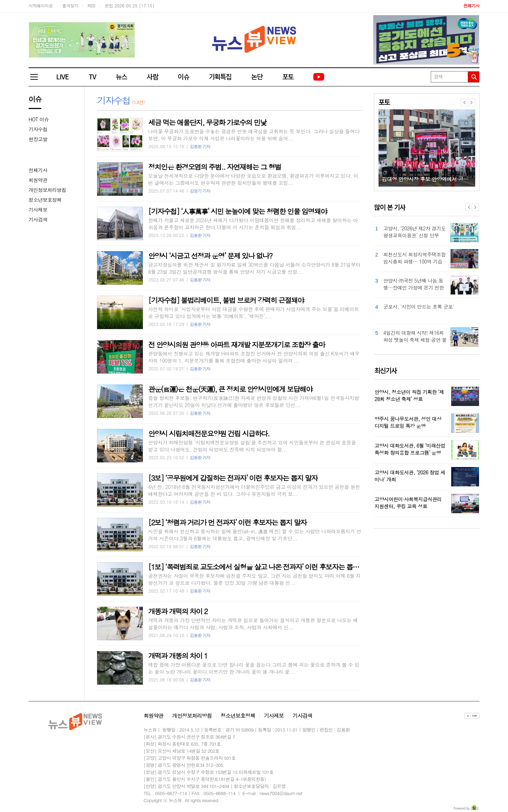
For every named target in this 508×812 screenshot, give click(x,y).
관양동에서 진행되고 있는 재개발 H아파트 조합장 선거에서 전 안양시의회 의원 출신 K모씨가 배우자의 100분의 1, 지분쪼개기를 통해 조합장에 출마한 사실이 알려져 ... (254, 357)
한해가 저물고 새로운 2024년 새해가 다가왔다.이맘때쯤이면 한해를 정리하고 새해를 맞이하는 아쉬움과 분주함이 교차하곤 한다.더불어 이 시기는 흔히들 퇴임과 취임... (253, 224)
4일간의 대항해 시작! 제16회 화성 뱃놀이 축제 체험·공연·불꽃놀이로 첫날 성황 (415, 336)
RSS (92, 5)
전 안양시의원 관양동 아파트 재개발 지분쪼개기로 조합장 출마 (237, 344)
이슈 (183, 76)
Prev (469, 207)
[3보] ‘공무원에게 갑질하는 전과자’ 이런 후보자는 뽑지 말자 (233, 478)
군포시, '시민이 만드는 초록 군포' (419, 307)
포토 (288, 76)
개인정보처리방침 (47, 190)
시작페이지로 (41, 5)
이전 (464, 102)
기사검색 (38, 219)
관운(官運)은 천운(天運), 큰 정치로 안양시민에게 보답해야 (230, 389)
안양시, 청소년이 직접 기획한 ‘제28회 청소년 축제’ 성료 (409, 395)
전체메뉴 (37, 77)
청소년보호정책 (45, 200)
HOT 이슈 (39, 119)
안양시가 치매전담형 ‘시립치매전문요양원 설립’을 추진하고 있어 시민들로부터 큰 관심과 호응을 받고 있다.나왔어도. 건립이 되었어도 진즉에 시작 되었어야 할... (252, 446)
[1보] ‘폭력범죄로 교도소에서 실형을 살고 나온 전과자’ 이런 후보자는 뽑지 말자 (261, 567)
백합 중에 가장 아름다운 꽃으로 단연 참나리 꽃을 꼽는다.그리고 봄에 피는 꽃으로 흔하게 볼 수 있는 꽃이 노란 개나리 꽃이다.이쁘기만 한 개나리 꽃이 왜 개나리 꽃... (254, 668)
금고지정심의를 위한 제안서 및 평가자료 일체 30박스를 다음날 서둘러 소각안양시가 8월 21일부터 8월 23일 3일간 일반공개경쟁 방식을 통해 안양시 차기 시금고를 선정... (254, 268)
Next (475, 207)
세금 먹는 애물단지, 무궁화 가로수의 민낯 (207, 122)
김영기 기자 (200, 191)
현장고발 (38, 139)
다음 (471, 102)
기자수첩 (38, 129)
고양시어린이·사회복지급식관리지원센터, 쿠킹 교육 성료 (408, 503)
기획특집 (220, 76)
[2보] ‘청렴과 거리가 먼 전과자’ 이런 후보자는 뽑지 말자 (227, 522)
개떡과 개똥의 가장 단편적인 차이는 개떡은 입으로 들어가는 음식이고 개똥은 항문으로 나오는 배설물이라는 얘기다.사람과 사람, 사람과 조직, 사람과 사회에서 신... (253, 624)
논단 (257, 76)
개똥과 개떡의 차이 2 (178, 611)
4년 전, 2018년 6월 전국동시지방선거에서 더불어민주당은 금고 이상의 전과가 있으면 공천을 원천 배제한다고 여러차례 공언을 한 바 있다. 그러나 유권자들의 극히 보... (254, 490)
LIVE (62, 76)
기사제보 (38, 210)
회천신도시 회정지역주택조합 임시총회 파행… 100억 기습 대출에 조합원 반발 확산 (415, 258)
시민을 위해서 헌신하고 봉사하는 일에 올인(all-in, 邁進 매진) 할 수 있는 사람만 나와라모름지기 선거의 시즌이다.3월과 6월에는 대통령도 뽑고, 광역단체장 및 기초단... (255, 535)
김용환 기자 (200, 146)
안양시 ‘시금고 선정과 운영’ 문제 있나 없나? (210, 256)
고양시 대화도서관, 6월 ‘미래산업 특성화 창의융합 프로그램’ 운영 (410, 449)
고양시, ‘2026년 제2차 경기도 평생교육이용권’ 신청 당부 (415, 232)
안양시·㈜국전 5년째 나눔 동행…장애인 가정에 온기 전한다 (414, 284)
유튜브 (319, 77)
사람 (152, 76)
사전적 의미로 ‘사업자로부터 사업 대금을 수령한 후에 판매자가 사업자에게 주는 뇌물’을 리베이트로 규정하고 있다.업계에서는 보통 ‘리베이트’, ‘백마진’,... (253, 313)
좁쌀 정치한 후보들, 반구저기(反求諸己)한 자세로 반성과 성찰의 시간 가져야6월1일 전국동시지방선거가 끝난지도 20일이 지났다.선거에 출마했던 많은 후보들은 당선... (254, 401)
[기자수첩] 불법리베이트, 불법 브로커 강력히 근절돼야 (226, 300)
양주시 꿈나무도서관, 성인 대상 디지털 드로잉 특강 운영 (408, 422)
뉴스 (121, 76)
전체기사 (38, 170)
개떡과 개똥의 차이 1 (178, 656)
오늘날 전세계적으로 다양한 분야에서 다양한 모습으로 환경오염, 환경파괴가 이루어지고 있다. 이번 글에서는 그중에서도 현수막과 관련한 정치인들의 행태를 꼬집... (253, 179)
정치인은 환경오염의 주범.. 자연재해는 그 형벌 (214, 167)
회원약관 (38, 180)
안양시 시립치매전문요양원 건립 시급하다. (209, 433)
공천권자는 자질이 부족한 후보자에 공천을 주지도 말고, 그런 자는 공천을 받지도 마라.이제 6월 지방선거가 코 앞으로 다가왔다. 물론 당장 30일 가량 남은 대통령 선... (254, 579)
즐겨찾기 (70, 5)
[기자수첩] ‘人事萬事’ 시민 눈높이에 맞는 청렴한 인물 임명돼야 (237, 211)
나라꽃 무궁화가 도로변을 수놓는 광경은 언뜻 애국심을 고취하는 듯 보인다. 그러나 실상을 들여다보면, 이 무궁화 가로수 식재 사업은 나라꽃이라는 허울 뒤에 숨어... (254, 135)
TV (92, 76)
